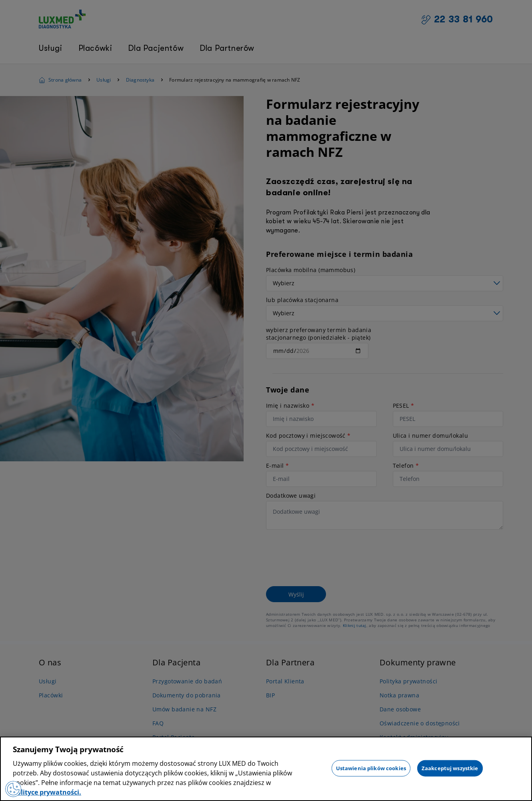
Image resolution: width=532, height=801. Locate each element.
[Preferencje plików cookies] (13, 789)
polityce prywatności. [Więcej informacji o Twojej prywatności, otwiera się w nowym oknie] (47, 792)
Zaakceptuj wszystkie (450, 768)
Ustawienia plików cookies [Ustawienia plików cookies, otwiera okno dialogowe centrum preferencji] (371, 768)
